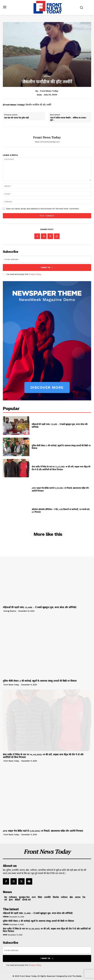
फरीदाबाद (6, 917)
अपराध (5, 935)
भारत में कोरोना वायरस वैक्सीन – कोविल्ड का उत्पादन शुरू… (68, 119)
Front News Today (49, 91)
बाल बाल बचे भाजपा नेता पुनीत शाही (16, 118)
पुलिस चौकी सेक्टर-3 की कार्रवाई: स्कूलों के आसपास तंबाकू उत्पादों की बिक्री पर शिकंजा (40, 681)
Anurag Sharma (10, 611)
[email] (47, 259)
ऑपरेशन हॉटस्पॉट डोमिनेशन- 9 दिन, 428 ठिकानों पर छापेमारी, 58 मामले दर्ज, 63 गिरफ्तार (61, 511)
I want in (47, 268)
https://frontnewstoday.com (47, 142)
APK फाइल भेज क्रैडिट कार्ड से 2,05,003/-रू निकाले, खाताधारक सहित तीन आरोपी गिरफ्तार (43, 831)
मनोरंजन (47, 76)
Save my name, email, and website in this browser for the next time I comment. (43, 209)
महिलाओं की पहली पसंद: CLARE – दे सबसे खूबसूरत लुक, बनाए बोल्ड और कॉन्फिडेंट (40, 607)
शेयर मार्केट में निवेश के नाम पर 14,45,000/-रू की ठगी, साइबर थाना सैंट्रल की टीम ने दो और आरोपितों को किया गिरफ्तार (61, 468)
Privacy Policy (35, 274)
